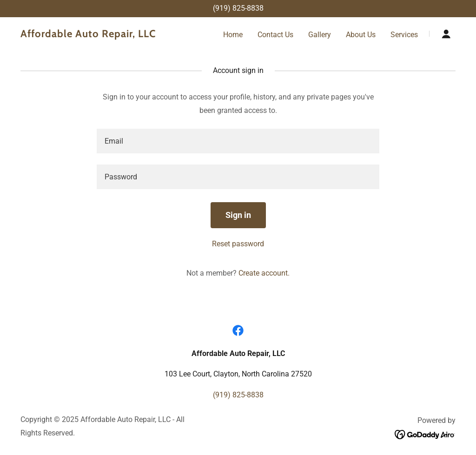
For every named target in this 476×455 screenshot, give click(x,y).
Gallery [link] (320, 35)
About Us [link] (361, 35)
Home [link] (233, 35)
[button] (446, 34)
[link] (97, 35)
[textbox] (238, 141)
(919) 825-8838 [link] (238, 8)
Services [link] (404, 35)
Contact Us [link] (275, 35)
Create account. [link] (264, 273)
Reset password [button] (238, 244)
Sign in (238, 215)
